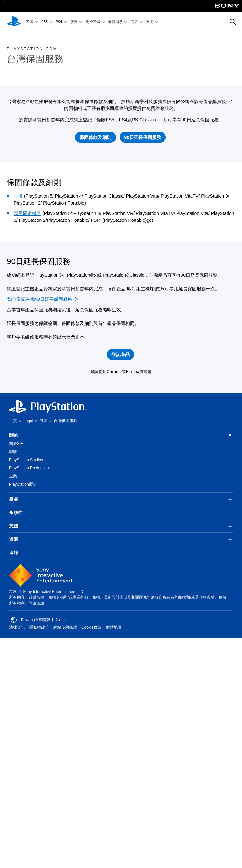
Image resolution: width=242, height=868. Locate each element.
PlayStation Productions (30, 468)
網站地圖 (114, 627)
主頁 (13, 421)
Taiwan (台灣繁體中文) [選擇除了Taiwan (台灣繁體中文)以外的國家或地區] (39, 620)
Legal (28, 421)
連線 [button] (121, 553)
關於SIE (16, 444)
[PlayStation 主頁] (14, 22)
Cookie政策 (91, 627)
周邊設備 (93, 22)
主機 (18, 196)
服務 (74, 22)
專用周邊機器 (27, 213)
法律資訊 (17, 627)
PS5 (44, 22)
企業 (13, 476)
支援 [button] (121, 526)
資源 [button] (121, 540)
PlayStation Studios (26, 460)
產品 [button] (121, 500)
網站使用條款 (65, 627)
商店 (134, 22)
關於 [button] (121, 435)
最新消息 (115, 22)
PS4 (59, 22)
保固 (43, 421)
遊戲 (30, 22)
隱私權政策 (39, 627)
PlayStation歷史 (23, 484)
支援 (149, 22)
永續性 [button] (121, 513)
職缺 (13, 452)
